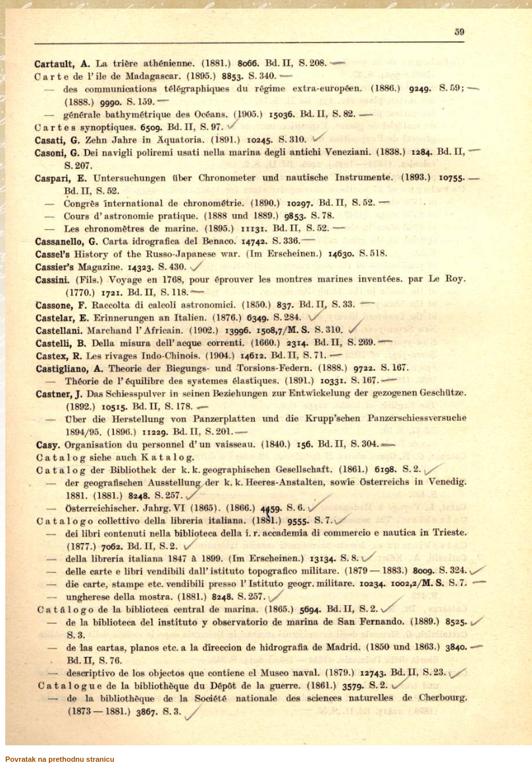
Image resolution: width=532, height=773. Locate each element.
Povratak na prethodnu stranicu (60, 759)
